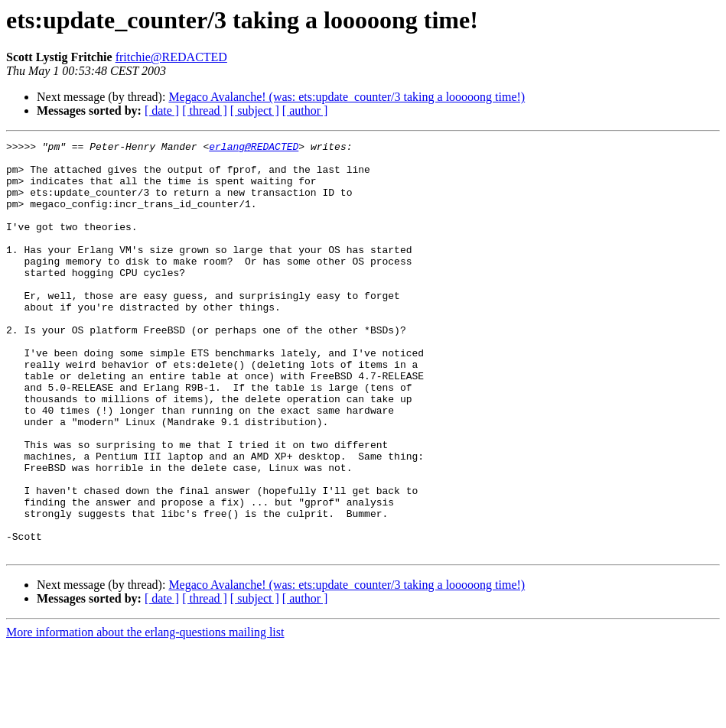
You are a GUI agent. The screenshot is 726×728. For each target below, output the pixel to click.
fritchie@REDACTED (171, 57)
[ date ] (162, 110)
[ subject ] (255, 110)
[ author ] (305, 110)
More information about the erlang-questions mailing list (145, 715)
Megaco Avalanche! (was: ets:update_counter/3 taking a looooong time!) (347, 97)
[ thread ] (205, 110)
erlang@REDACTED (254, 148)
